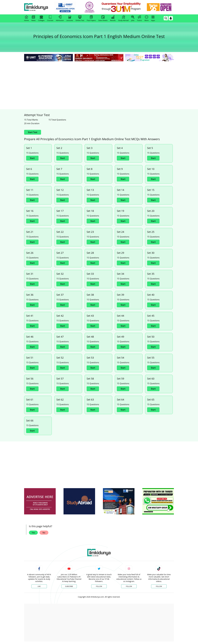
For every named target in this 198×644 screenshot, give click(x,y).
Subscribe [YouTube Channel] (69, 586)
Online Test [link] (80, 18)
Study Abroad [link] (123, 18)
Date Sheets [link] (103, 18)
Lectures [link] (70, 18)
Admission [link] (60, 18)
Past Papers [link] (91, 18)
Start (32, 158)
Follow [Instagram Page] (129, 586)
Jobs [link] (133, 18)
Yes (33, 533)
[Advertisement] (99, 81)
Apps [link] (153, 18)
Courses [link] (50, 18)
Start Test (33, 132)
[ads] (40, 501)
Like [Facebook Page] (39, 586)
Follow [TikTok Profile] (159, 586)
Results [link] (113, 18)
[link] (67, 7)
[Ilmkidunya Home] (38, 7)
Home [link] (26, 18)
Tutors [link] (139, 18)
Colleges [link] (41, 18)
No (44, 533)
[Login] (171, 18)
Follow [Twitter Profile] (99, 586)
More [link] (146, 18)
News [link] (33, 18)
